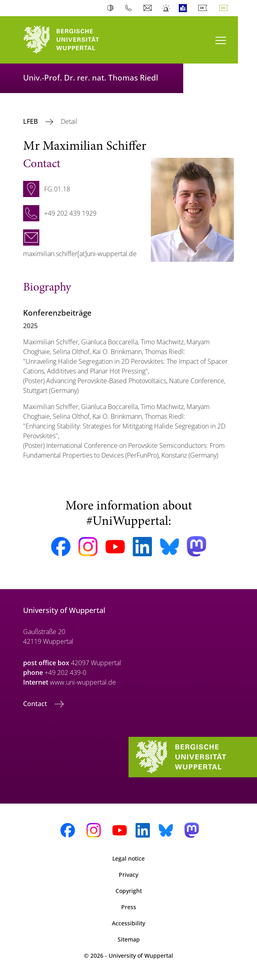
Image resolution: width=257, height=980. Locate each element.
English (225, 8)
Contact (36, 704)
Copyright (129, 891)
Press (129, 907)
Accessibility (128, 923)
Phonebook (130, 8)
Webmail (149, 8)
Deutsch (204, 8)
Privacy (128, 875)
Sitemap (129, 939)
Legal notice (128, 858)
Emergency (166, 8)
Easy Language (185, 8)
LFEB (31, 121)
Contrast (112, 8)
